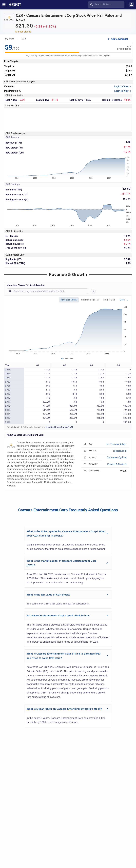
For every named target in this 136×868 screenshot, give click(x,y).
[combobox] (107, 5)
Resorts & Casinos (117, 464)
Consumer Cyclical (117, 457)
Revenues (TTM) (69, 300)
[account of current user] (4, 4)
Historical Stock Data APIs (59, 427)
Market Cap (109, 300)
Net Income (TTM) (90, 300)
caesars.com (120, 451)
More (124, 300)
